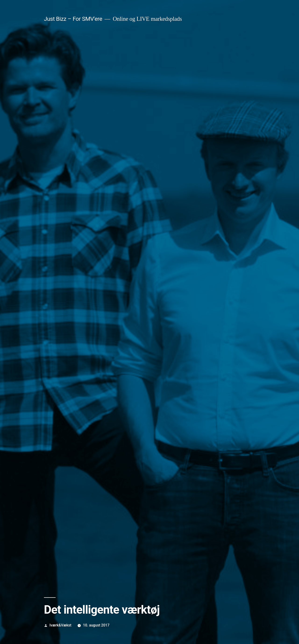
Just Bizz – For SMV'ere (73, 19)
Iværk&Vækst (61, 625)
